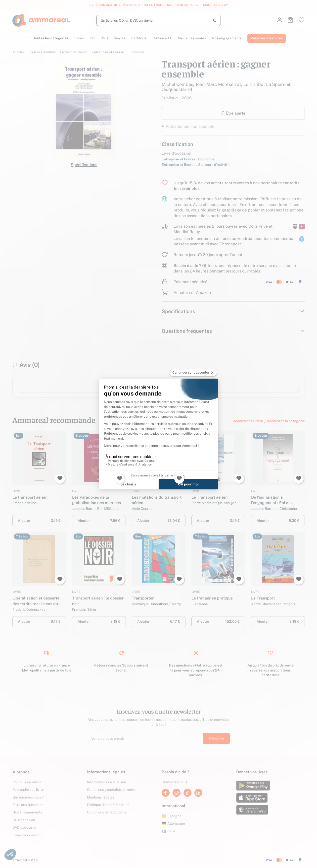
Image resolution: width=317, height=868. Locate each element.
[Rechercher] (159, 20)
